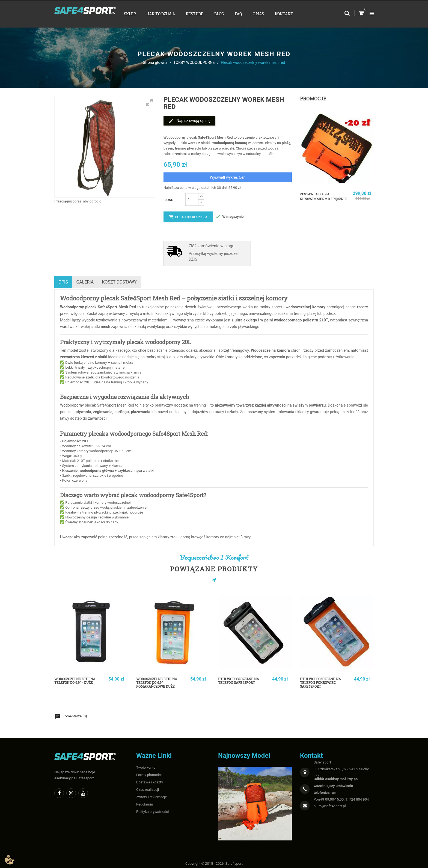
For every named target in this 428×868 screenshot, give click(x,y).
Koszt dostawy (122, 281)
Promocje (313, 99)
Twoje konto (146, 765)
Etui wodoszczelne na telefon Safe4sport (242, 679)
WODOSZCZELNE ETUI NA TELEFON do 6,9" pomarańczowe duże (160, 681)
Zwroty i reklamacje (151, 794)
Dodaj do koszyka (188, 217)
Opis (63, 281)
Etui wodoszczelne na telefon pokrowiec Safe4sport (324, 681)
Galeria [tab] (86, 281)
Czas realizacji (148, 787)
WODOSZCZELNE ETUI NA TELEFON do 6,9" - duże (78, 679)
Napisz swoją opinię (189, 121)
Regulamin (145, 802)
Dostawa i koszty (150, 780)
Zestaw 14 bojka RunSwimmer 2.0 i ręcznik (318, 199)
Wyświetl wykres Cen (228, 177)
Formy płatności (149, 772)
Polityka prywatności (152, 809)
